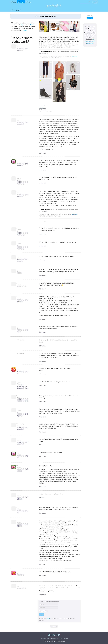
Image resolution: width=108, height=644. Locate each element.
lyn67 (19, 494)
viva (18, 119)
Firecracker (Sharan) (23, 424)
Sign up (48, 619)
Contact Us (43, 638)
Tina (18, 585)
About (48, 638)
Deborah (20, 396)
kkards (19, 160)
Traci (19, 256)
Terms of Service (54, 638)
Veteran (19, 47)
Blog (22, 25)
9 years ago (42, 105)
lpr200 (19, 269)
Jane (19, 326)
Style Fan (20, 439)
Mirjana (19, 507)
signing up (74, 56)
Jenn (19, 242)
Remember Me (43, 611)
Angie (19, 382)
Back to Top (54, 626)
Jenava (19, 177)
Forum (32, 25)
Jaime (19, 409)
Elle (18, 571)
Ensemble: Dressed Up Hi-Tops (47, 16)
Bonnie (19, 45)
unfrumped (20, 466)
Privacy (60, 638)
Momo (19, 368)
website (19, 179)
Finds (25, 30)
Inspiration (90, 18)
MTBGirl (20, 283)
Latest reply (43, 111)
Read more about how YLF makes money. (90, 41)
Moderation (66, 638)
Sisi (18, 452)
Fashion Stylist (21, 385)
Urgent (18, 10)
